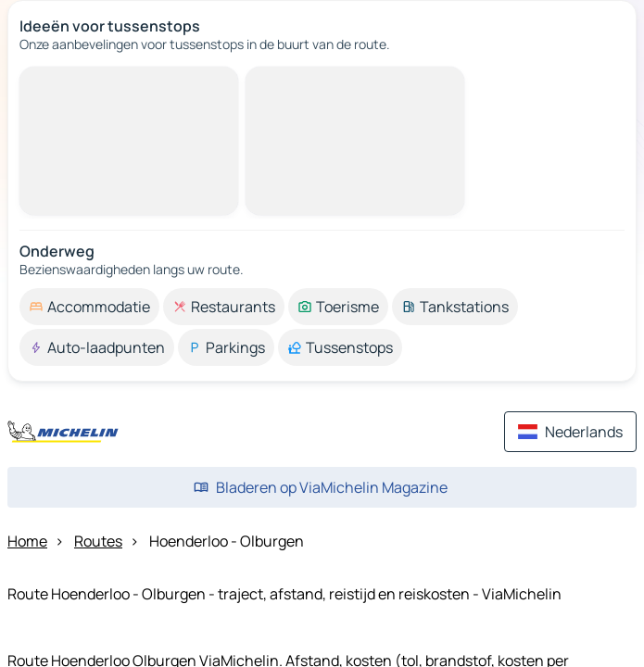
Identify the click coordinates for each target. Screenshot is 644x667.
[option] (89, 307)
